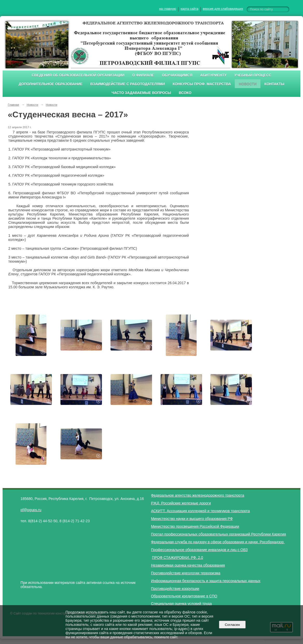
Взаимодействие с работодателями (128, 84)
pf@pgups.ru (31, 510)
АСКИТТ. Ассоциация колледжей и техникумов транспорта (200, 511)
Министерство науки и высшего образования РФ (192, 519)
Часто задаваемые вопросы (141, 93)
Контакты (274, 84)
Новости (248, 84)
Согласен (232, 625)
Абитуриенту (214, 75)
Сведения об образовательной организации (78, 75)
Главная (13, 105)
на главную (168, 9)
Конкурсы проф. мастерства (202, 84)
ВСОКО (185, 93)
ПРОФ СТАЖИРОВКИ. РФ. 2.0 (178, 557)
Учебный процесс (253, 75)
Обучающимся (177, 75)
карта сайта (190, 9)
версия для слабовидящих (223, 9)
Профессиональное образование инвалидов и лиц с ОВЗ (199, 550)
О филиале (143, 75)
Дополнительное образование (51, 84)
